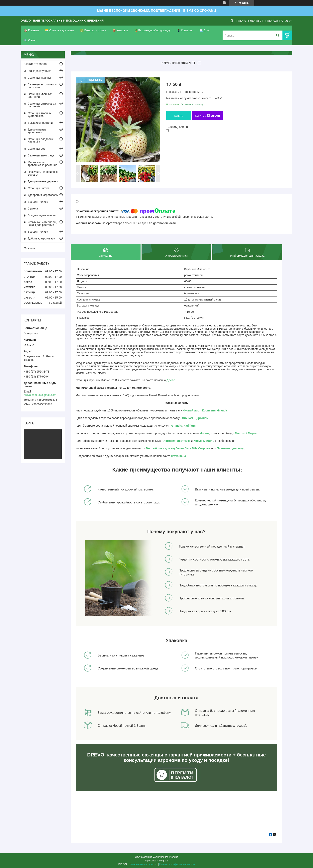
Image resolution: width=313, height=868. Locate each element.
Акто (167, 441)
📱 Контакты (185, 30)
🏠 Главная (31, 30)
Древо (171, 380)
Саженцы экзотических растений (43, 86)
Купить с (208, 116)
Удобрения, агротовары (43, 195)
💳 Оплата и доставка (59, 30)
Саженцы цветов (39, 188)
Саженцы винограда (41, 155)
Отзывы (29, 248)
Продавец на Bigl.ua (156, 861)
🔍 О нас (30, 40)
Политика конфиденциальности (177, 864)
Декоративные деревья (43, 181)
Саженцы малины (39, 78)
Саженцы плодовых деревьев (41, 140)
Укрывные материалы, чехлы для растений (42, 223)
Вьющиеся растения (41, 123)
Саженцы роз (36, 149)
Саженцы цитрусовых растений (42, 105)
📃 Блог (205, 30)
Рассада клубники (39, 71)
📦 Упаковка (120, 30)
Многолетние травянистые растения (42, 164)
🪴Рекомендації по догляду (153, 30)
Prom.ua (174, 857)
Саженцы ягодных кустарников (40, 115)
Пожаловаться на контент (143, 864)
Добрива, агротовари (41, 238)
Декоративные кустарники (37, 131)
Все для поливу (38, 232)
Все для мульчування (42, 215)
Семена (33, 209)
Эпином (187, 418)
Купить (179, 116)
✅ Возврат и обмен (93, 30)
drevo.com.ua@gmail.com (40, 395)
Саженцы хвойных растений (40, 95)
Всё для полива (38, 202)
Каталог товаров (35, 64)
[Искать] (278, 35)
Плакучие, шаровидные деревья (43, 173)
